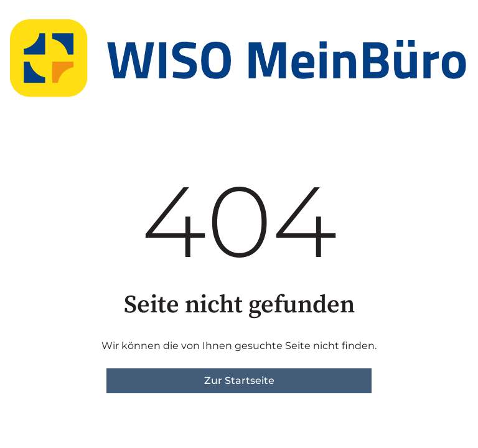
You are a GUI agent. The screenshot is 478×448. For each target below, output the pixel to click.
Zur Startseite (239, 380)
